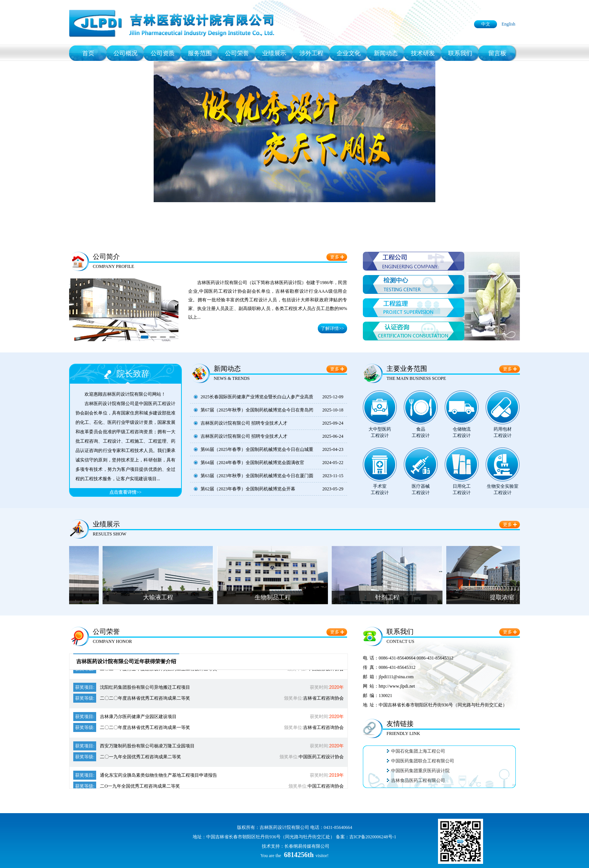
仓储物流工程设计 (462, 432)
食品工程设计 (421, 432)
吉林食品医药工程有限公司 (418, 782)
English (508, 24)
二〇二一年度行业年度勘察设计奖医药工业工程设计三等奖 (145, 670)
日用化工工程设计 (462, 489)
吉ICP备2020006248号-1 (373, 837)
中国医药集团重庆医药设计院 (420, 772)
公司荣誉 (237, 53)
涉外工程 (311, 53)
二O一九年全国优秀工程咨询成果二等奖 (127, 787)
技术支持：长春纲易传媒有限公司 (296, 846)
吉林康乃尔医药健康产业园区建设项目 (125, 718)
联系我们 (460, 53)
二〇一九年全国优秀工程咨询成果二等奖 (127, 758)
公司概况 (125, 53)
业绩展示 (274, 53)
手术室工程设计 (380, 489)
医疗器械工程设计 (421, 489)
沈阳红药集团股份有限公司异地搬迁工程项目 (132, 688)
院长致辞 (133, 374)
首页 (88, 53)
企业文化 (349, 53)
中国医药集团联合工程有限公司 (423, 762)
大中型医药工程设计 (380, 432)
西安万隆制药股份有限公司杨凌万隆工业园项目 (134, 747)
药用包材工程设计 (503, 432)
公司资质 (163, 53)
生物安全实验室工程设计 (503, 489)
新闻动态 (386, 53)
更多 (335, 257)
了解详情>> (332, 328)
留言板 (497, 53)
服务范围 (200, 53)
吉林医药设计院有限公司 (284, 827)
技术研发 (423, 53)
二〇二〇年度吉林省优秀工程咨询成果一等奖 (132, 729)
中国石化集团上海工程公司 (418, 752)
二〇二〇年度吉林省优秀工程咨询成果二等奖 (132, 699)
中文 (486, 24)
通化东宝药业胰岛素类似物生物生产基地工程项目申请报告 (145, 776)
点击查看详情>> (125, 492)
